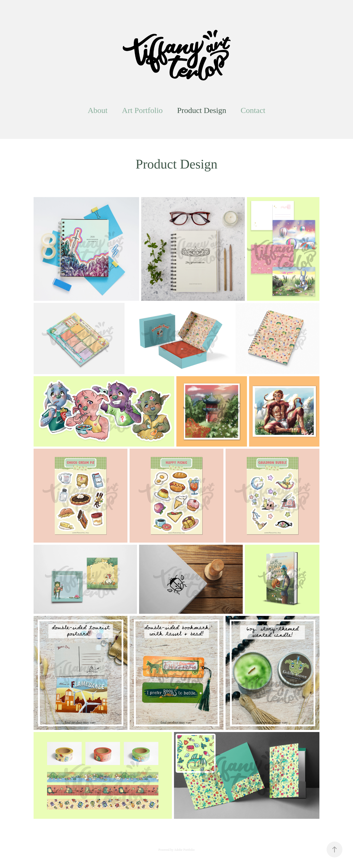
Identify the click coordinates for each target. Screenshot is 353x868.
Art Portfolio (142, 110)
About (98, 110)
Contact (253, 110)
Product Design (202, 110)
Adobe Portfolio (184, 850)
